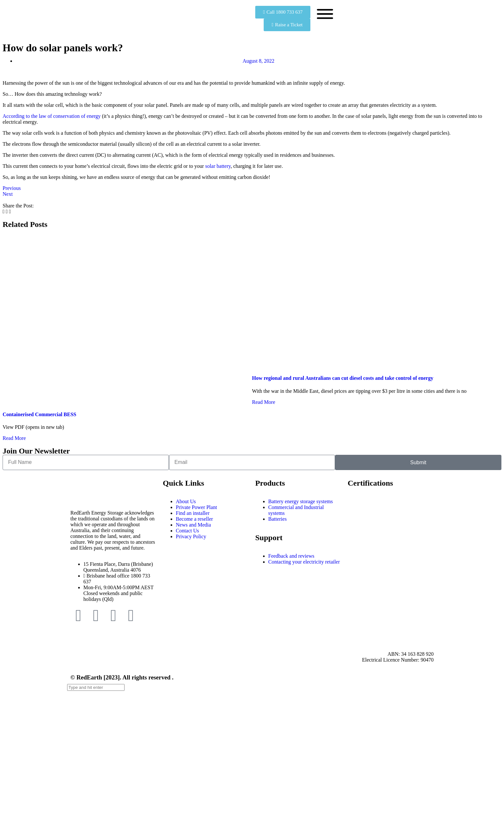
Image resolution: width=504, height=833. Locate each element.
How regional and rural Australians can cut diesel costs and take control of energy (343, 378)
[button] (4, 212)
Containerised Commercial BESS (39, 414)
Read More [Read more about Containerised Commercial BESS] (14, 438)
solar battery (218, 166)
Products (270, 483)
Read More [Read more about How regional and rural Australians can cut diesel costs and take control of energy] (264, 402)
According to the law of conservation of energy (52, 116)
